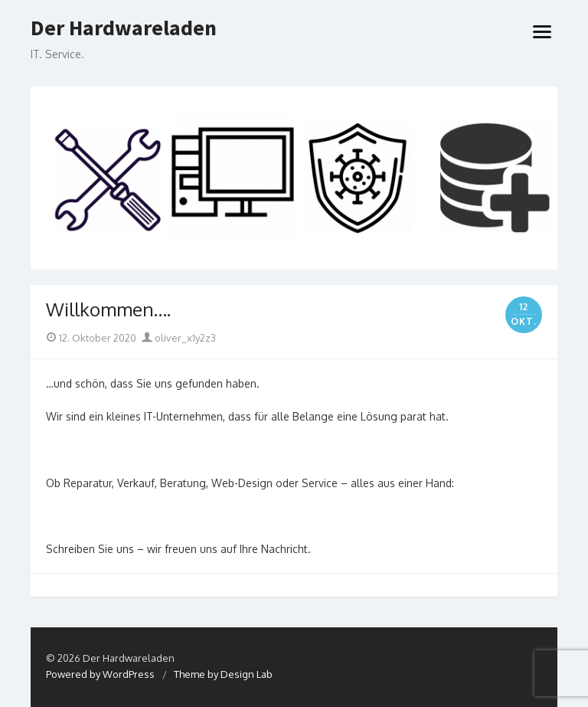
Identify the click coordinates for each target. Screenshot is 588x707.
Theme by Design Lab (223, 674)
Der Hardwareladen (124, 28)
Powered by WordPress (100, 674)
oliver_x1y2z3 (179, 338)
